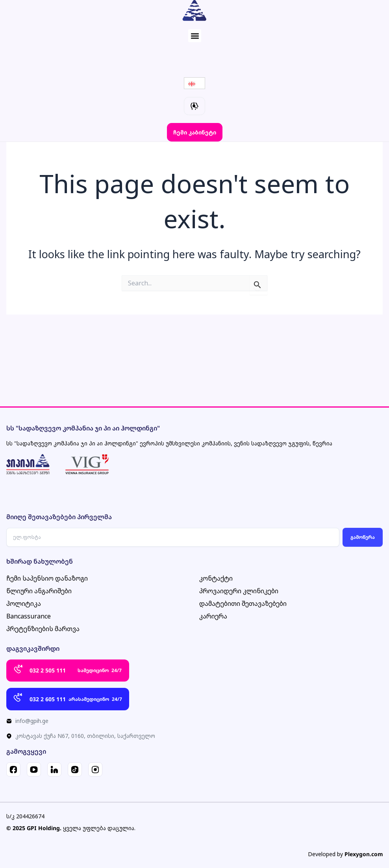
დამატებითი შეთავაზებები (243, 604)
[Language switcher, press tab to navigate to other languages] (194, 83)
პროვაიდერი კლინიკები (239, 591)
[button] (195, 36)
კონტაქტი (216, 579)
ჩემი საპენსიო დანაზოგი (47, 579)
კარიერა (213, 617)
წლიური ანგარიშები (39, 591)
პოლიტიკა (24, 604)
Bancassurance (29, 617)
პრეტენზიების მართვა (43, 629)
